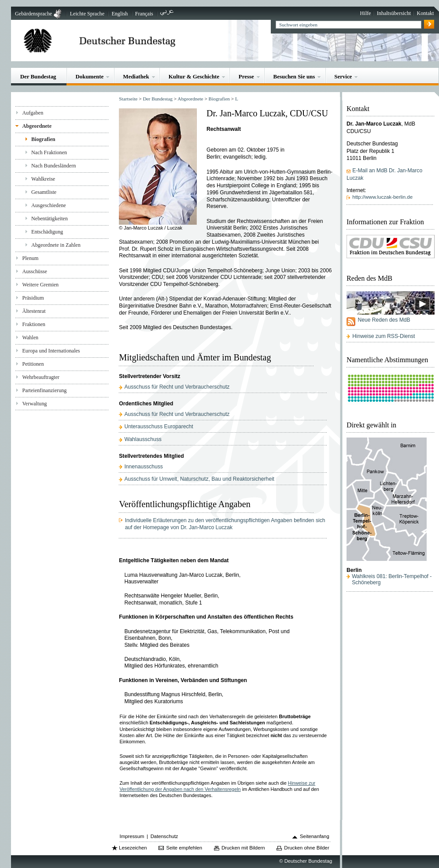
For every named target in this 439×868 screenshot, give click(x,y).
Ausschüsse (35, 271)
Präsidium (33, 298)
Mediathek (136, 76)
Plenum (30, 258)
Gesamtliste (44, 192)
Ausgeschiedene (49, 205)
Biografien (43, 139)
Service (343, 76)
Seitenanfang (315, 836)
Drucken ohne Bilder (306, 848)
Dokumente (89, 76)
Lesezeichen (133, 848)
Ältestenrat (34, 311)
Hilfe (366, 13)
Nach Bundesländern (53, 166)
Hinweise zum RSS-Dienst (384, 336)
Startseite (128, 99)
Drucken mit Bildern (243, 848)
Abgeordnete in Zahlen (56, 245)
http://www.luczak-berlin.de (382, 197)
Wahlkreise (43, 179)
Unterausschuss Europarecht (159, 427)
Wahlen (30, 338)
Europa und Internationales (51, 351)
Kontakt (425, 13)
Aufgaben (33, 113)
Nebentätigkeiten (50, 219)
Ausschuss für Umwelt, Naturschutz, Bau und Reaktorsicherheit (199, 479)
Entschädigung (47, 232)
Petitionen (33, 364)
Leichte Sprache (87, 14)
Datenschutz (164, 836)
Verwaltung (34, 404)
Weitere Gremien (40, 285)
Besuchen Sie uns (294, 76)
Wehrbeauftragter (41, 377)
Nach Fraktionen (49, 152)
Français (144, 14)
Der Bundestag (38, 76)
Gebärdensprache (33, 14)
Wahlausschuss (143, 439)
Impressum (132, 836)
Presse (246, 76)
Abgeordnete (37, 126)
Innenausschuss (144, 467)
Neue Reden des (384, 320)
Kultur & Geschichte (194, 76)
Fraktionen (33, 324)
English (120, 14)
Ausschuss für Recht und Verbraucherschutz (177, 387)
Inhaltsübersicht (394, 13)
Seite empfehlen (184, 848)
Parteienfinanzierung (44, 390)
